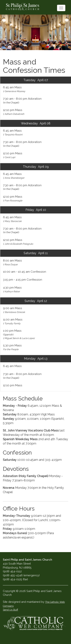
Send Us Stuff (10, 610)
